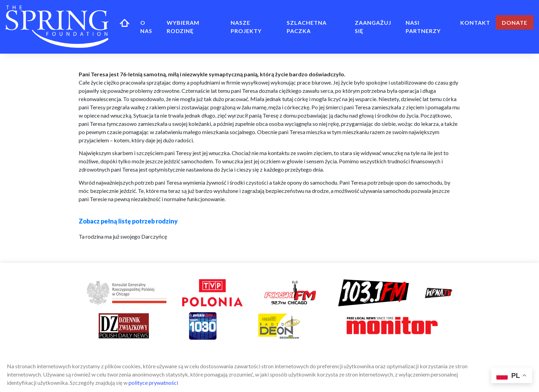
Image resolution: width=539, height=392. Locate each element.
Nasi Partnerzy (423, 27)
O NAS (146, 27)
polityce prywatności (153, 383)
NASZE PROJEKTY (246, 27)
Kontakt (475, 23)
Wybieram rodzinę (183, 27)
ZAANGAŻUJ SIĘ (373, 27)
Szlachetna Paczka (307, 27)
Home (124, 23)
